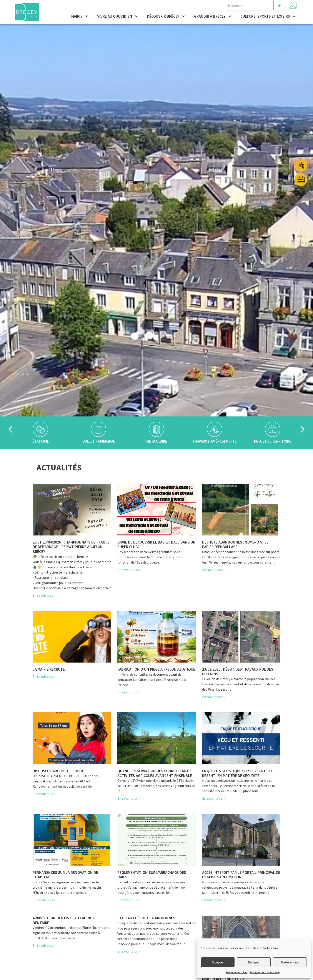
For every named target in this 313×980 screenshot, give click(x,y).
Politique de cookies (237, 972)
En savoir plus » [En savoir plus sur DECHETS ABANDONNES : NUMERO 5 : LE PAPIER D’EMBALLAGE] (213, 570)
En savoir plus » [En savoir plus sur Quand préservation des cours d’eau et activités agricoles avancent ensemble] (129, 798)
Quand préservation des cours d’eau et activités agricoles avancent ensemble (155, 773)
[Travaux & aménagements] (215, 429)
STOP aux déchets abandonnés (146, 918)
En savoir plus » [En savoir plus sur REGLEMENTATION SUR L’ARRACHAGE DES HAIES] (129, 900)
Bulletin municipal (98, 441)
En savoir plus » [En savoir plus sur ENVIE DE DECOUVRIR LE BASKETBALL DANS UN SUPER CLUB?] (129, 570)
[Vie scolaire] (156, 429)
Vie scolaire (156, 441)
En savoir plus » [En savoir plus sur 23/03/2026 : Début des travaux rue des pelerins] (213, 697)
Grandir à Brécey (213, 16)
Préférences (290, 962)
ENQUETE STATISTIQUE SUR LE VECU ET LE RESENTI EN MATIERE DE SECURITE (238, 773)
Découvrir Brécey (166, 16)
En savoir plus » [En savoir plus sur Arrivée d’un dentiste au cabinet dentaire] (44, 945)
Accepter (218, 962)
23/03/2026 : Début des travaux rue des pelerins (238, 672)
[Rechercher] (279, 6)
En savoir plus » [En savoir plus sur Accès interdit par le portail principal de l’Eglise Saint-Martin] (213, 900)
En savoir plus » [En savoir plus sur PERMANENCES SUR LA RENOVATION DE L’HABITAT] (44, 900)
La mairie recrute (49, 669)
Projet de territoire (273, 441)
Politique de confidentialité (265, 972)
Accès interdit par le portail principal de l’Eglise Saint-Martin (241, 875)
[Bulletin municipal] (98, 429)
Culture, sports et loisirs (268, 16)
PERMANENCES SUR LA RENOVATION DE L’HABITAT (65, 875)
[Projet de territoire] (273, 429)
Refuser (254, 962)
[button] (10, 429)
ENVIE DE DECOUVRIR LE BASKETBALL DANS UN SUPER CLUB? (156, 545)
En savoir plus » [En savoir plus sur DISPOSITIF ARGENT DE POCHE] (44, 794)
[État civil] (40, 429)
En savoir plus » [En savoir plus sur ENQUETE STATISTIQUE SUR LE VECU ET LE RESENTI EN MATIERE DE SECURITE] (213, 798)
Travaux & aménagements (215, 441)
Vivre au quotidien (118, 16)
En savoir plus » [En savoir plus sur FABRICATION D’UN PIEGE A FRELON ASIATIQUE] (129, 692)
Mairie (80, 16)
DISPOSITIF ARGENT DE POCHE (58, 771)
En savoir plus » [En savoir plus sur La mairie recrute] (44, 676)
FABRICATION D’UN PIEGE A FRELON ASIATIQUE (156, 669)
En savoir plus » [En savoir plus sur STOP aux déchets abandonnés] (129, 951)
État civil (40, 441)
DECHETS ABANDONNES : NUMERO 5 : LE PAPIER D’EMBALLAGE (235, 545)
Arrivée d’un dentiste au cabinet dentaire (64, 920)
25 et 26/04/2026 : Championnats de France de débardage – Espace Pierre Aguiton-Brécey (71, 547)
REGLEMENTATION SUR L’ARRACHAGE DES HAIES (152, 875)
